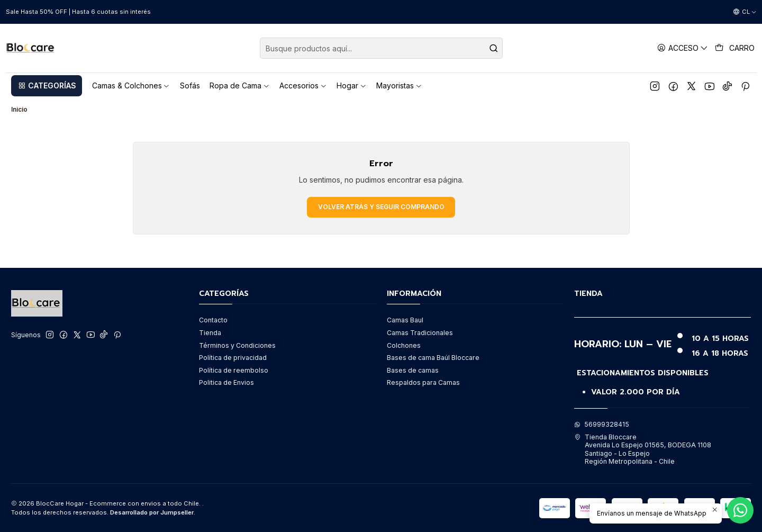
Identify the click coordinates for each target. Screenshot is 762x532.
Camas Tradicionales (420, 333)
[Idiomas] (745, 12)
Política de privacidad (233, 358)
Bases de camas (413, 370)
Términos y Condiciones (237, 345)
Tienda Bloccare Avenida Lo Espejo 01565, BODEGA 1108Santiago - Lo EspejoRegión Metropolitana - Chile (643, 449)
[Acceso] (683, 48)
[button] (47, 86)
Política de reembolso (234, 370)
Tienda (210, 333)
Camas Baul (405, 320)
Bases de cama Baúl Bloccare (433, 358)
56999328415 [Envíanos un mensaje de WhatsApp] (602, 424)
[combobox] (381, 48)
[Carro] (735, 48)
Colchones (404, 345)
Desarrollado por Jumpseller (152, 512)
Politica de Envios (226, 382)
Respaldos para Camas (423, 382)
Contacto (213, 320)
